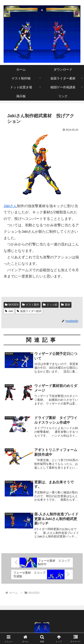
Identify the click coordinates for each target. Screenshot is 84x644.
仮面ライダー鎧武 (29, 311)
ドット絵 (50, 305)
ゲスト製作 (31, 305)
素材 (66, 305)
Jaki (9, 311)
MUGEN (12, 305)
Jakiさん (10, 206)
